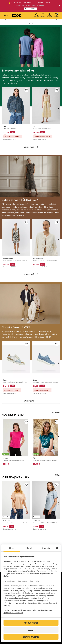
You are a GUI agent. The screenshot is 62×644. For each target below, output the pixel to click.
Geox (5, 380)
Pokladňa (57, 15)
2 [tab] (33, 24)
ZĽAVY (58, 475)
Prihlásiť (49, 15)
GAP (5, 126)
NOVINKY (56, 412)
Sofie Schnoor (8, 258)
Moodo (6, 458)
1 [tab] (29, 24)
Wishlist (43, 15)
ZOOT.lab (6, 521)
